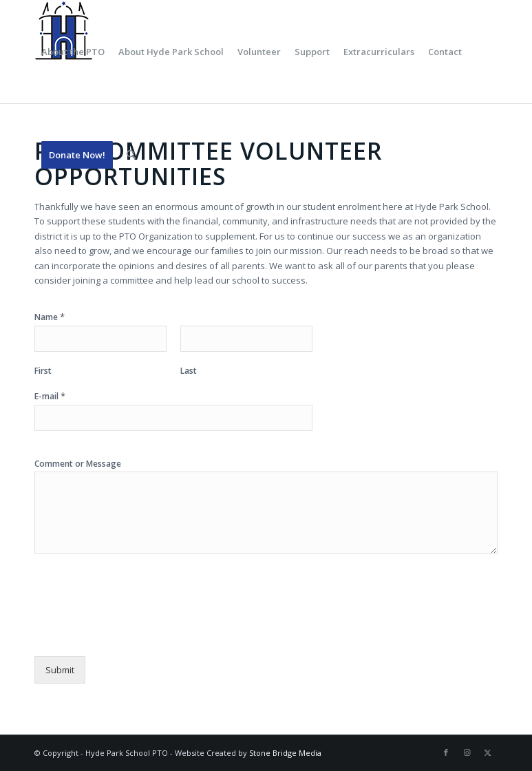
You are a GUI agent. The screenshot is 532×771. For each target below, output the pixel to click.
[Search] (131, 155)
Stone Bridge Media (285, 753)
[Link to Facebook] (446, 752)
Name (50, 317)
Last (189, 371)
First (43, 371)
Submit (60, 670)
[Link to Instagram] (467, 752)
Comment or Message (78, 464)
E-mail (50, 396)
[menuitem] (73, 52)
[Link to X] (487, 752)
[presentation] (139, 633)
